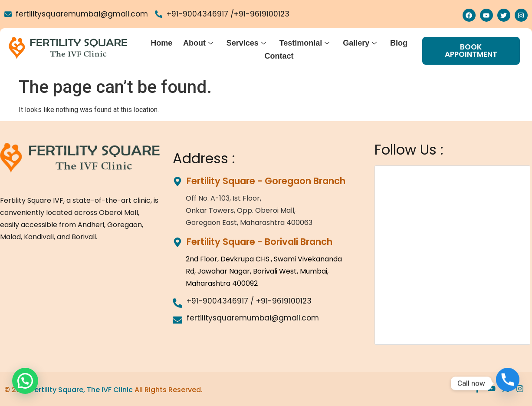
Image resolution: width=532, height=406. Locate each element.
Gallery (360, 43)
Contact (280, 54)
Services (247, 43)
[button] (25, 381)
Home (163, 43)
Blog (399, 43)
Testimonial (305, 43)
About (199, 43)
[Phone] (508, 383)
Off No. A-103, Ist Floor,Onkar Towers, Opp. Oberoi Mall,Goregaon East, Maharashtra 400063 (249, 210)
